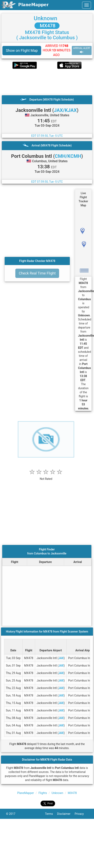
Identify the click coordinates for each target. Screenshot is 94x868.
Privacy (81, 814)
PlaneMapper (26, 793)
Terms (51, 814)
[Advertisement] (43, 82)
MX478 (47, 26)
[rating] (46, 477)
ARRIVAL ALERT (82, 50)
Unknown (45, 18)
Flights (43, 793)
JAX (61, 658)
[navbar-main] (87, 5)
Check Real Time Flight (37, 273)
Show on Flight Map (22, 50)
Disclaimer (66, 814)
